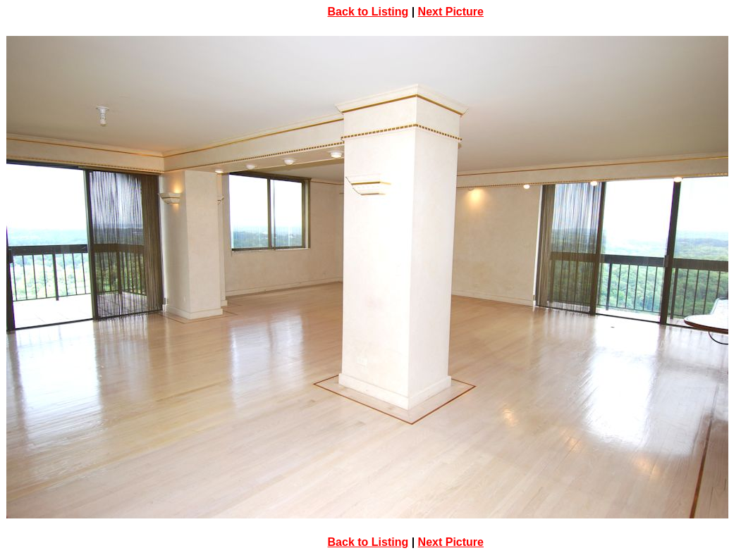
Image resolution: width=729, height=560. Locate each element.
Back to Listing (368, 12)
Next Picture (451, 12)
